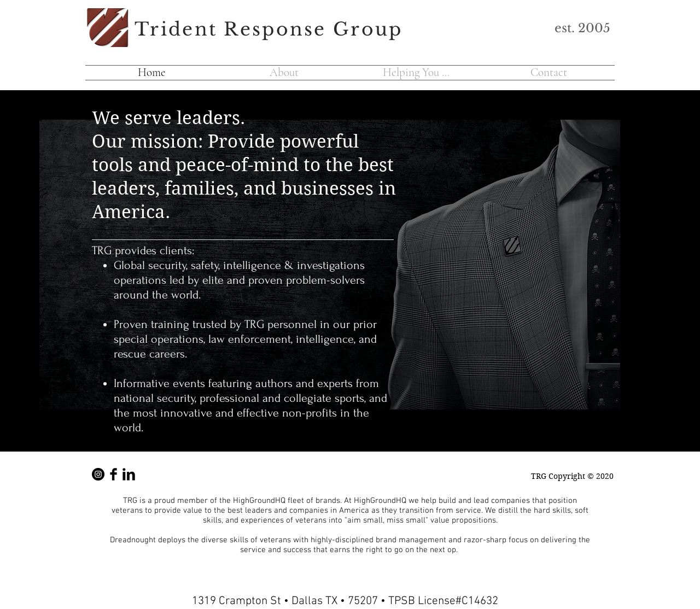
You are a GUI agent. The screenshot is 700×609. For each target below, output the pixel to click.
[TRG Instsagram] (98, 474)
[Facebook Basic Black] (113, 474)
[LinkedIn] (129, 474)
